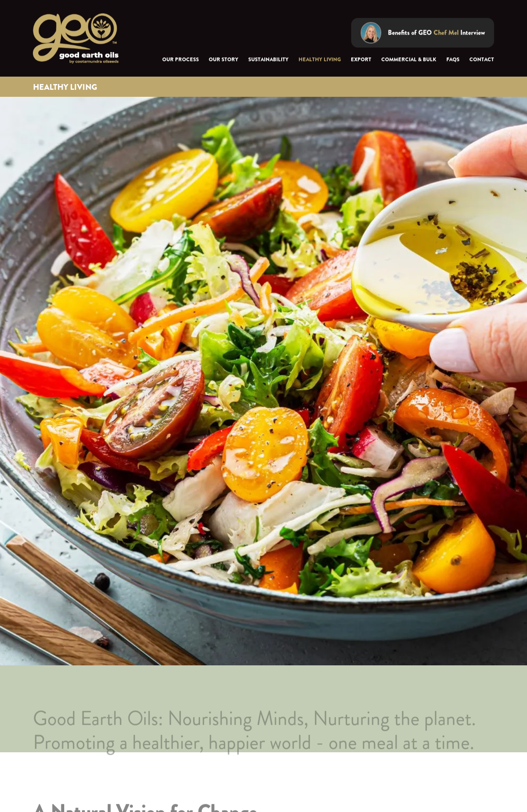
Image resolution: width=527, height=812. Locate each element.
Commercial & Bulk (409, 60)
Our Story (224, 60)
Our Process (181, 60)
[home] (76, 39)
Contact (482, 60)
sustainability (268, 60)
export (361, 60)
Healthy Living (320, 60)
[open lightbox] (423, 33)
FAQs (453, 60)
